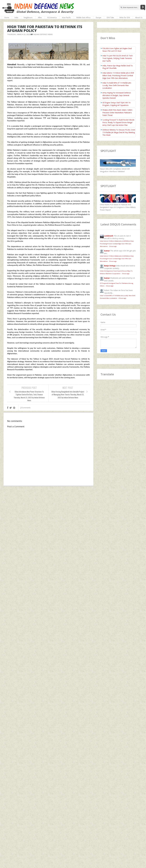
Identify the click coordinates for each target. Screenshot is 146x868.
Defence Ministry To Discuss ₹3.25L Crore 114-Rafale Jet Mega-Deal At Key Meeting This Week (119, 132)
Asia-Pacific (66, 18)
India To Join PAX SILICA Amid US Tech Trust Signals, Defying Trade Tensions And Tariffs (118, 58)
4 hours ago (122, 298)
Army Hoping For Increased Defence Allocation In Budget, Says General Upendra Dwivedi (117, 95)
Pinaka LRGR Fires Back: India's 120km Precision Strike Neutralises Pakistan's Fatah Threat (117, 113)
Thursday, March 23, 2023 (19, 34)
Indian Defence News (43, 34)
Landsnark (109, 236)
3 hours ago (113, 261)
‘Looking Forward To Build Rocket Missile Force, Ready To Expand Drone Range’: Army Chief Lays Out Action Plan (118, 122)
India (16, 18)
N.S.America (52, 18)
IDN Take (110, 18)
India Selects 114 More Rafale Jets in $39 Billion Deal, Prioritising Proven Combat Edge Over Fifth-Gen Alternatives (118, 75)
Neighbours (28, 18)
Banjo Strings (110, 266)
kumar (107, 251)
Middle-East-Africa (83, 18)
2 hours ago (113, 246)
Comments (25, 408)
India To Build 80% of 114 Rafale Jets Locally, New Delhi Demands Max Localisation (117, 85)
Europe (98, 18)
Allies (40, 18)
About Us (139, 18)
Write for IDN (125, 18)
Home (7, 18)
